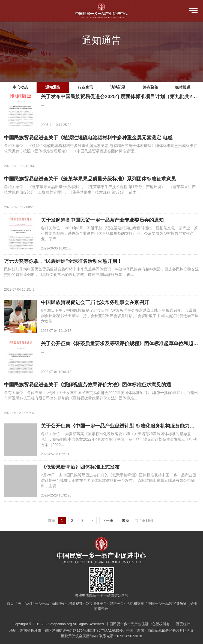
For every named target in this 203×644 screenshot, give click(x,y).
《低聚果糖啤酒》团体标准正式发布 (80, 467)
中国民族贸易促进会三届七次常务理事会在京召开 (95, 302)
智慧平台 (117, 604)
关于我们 (25, 604)
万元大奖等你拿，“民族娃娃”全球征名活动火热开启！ (63, 261)
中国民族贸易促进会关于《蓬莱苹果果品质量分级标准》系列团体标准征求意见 (90, 179)
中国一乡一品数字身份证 (167, 604)
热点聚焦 (150, 87)
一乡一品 (42, 604)
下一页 (108, 520)
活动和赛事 (135, 604)
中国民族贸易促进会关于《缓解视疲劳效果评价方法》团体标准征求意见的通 (88, 385)
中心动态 (20, 87)
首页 (10, 604)
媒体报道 (183, 87)
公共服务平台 (96, 604)
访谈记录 (118, 87)
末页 (126, 520)
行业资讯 (85, 87)
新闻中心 (59, 604)
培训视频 (76, 604)
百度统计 (183, 624)
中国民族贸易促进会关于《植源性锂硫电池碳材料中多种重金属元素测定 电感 (88, 138)
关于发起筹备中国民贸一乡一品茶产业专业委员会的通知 (102, 220)
